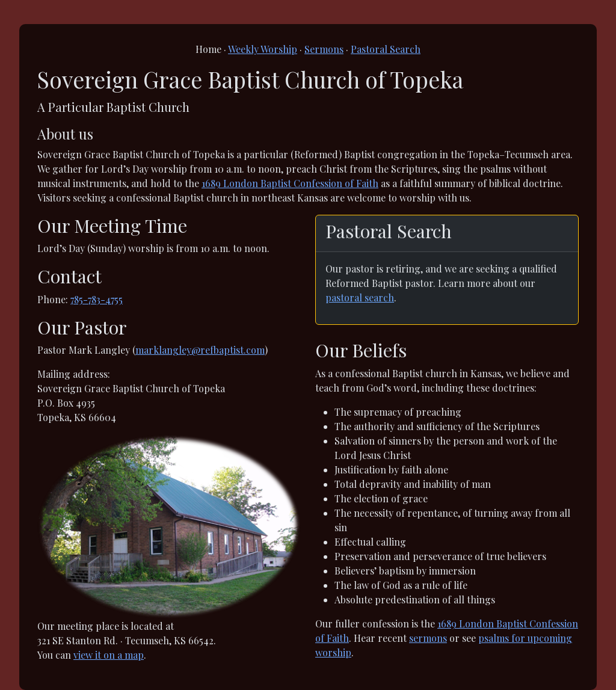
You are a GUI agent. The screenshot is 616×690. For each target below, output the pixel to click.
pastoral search (360, 297)
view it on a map (109, 655)
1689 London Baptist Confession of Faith (290, 183)
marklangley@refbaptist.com (200, 350)
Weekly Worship (263, 49)
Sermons (324, 49)
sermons (428, 638)
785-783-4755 (97, 299)
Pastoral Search (386, 49)
